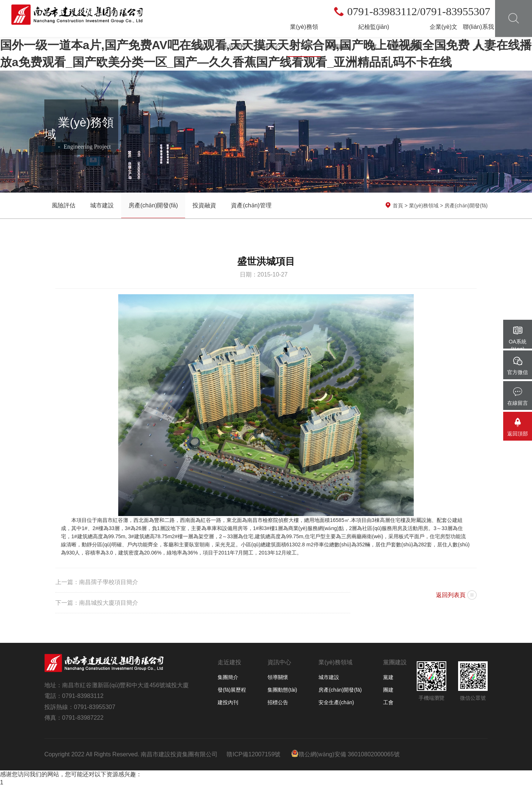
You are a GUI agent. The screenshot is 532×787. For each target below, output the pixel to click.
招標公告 (278, 702)
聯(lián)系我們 (478, 37)
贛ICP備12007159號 (253, 754)
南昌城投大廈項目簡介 (109, 603)
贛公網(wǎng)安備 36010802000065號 (345, 754)
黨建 (388, 677)
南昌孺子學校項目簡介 (109, 582)
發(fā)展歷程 (232, 690)
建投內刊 (228, 702)
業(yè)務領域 (304, 37)
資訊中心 (269, 47)
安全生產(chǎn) (336, 702)
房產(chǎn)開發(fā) (153, 205)
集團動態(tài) (282, 690)
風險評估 (64, 205)
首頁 (199, 47)
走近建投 (234, 47)
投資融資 (204, 205)
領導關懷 (278, 677)
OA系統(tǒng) (518, 339)
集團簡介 (228, 677)
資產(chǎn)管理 (251, 205)
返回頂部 (518, 427)
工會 (388, 702)
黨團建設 (339, 47)
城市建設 (102, 205)
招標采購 (409, 47)
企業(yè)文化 (444, 37)
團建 (388, 690)
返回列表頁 (451, 595)
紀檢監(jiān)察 (374, 37)
